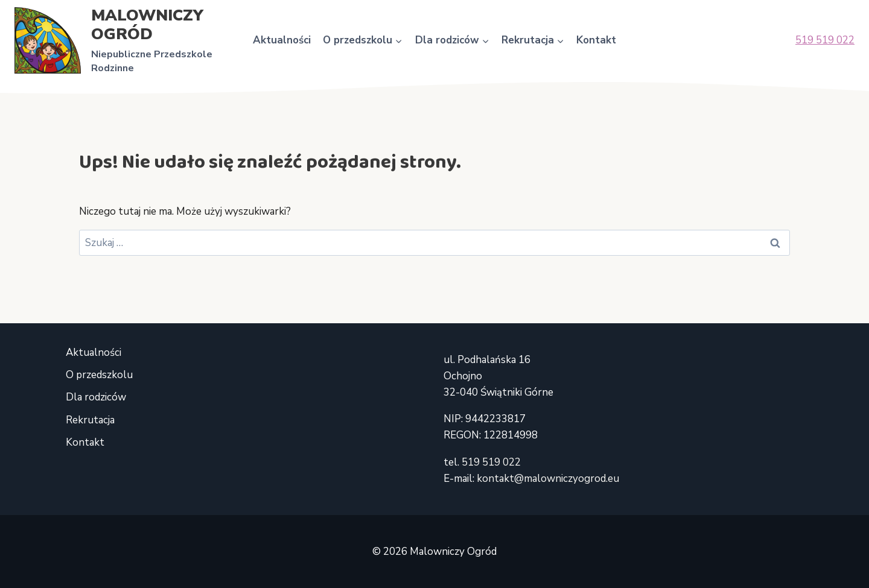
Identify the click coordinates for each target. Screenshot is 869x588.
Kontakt (596, 40)
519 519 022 (825, 40)
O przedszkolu (99, 375)
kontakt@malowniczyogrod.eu (548, 479)
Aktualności (282, 40)
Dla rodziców (96, 397)
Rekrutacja (90, 420)
